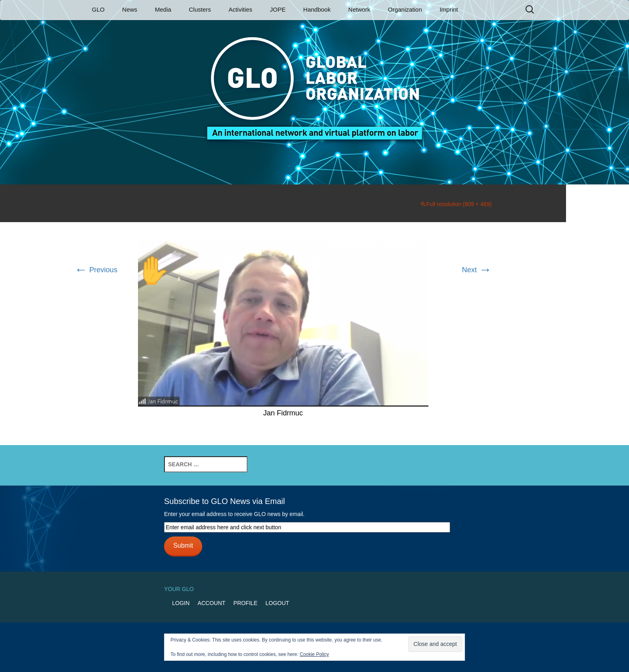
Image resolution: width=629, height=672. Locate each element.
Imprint (449, 9)
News (130, 9)
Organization (405, 9)
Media (163, 9)
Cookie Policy (314, 654)
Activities (240, 9)
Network (359, 9)
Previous (96, 270)
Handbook (317, 9)
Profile (246, 603)
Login (181, 603)
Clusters (200, 9)
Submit (183, 545)
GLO (98, 9)
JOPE (278, 9)
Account (212, 603)
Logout (277, 603)
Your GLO (179, 589)
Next (477, 270)
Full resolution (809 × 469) (459, 204)
